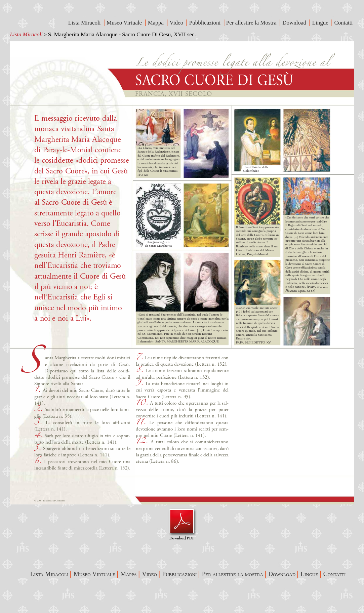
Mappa (156, 23)
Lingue (321, 23)
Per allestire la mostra (233, 574)
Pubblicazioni (206, 23)
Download (295, 23)
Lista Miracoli (27, 34)
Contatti (344, 23)
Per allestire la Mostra (252, 23)
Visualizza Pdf (182, 524)
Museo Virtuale (125, 23)
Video (177, 23)
